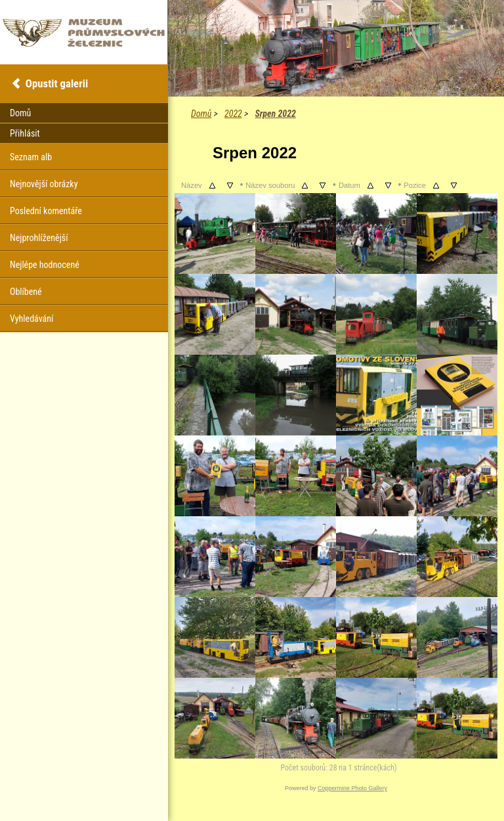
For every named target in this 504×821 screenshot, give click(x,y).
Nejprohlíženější (39, 238)
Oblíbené (26, 292)
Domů (201, 114)
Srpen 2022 (275, 114)
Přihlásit (25, 133)
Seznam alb (31, 157)
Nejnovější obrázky (44, 184)
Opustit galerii (57, 83)
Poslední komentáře (46, 211)
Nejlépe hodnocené (45, 265)
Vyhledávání (31, 319)
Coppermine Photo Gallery (352, 788)
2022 (233, 114)
